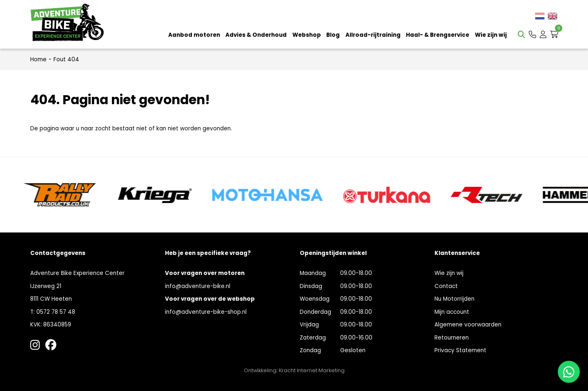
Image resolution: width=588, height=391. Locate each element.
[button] (532, 35)
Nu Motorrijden (454, 299)
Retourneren (452, 338)
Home (38, 59)
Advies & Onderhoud (256, 35)
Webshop (307, 35)
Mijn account (452, 312)
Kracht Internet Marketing (312, 370)
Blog (333, 35)
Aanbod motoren (194, 35)
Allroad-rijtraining (373, 35)
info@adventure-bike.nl (198, 286)
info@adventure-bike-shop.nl (206, 312)
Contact (446, 286)
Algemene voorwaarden (468, 325)
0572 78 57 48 (56, 312)
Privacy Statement (460, 350)
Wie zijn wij (491, 35)
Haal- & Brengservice (438, 35)
